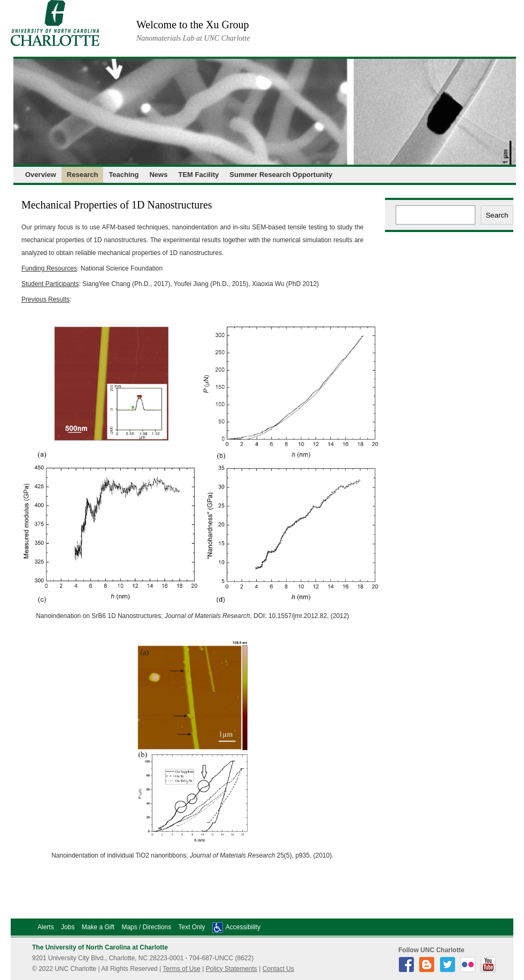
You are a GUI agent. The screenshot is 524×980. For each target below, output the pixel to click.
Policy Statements (232, 969)
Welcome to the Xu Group (193, 25)
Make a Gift (98, 927)
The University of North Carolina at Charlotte (100, 947)
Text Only (191, 927)
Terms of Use (182, 969)
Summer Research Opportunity (281, 175)
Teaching (124, 175)
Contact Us (278, 969)
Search (497, 215)
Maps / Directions (146, 927)
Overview (41, 175)
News (158, 175)
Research (83, 175)
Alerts (46, 927)
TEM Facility (198, 175)
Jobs (68, 927)
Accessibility (243, 927)
